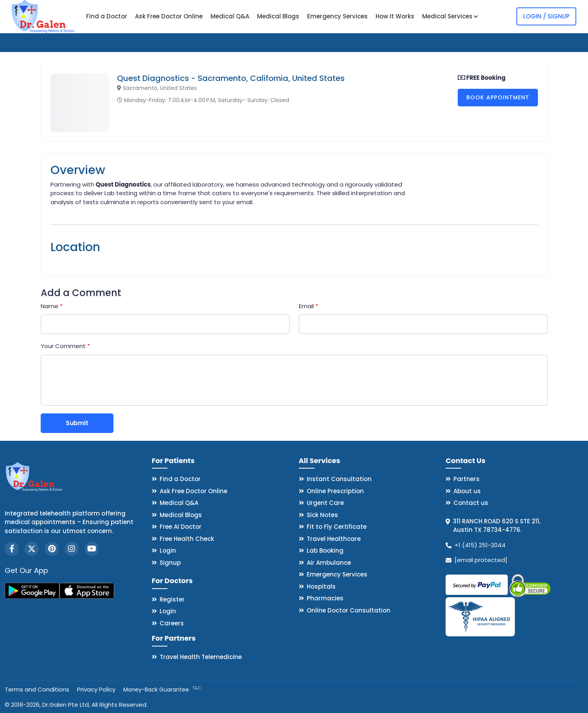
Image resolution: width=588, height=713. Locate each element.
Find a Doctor (107, 16)
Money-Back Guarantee (162, 690)
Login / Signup (546, 16)
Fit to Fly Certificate (337, 527)
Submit (77, 423)
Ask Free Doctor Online (169, 16)
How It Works (395, 16)
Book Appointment (498, 97)
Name (52, 306)
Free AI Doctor (181, 527)
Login (168, 550)
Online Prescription (335, 491)
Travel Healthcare (334, 539)
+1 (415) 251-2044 (480, 545)
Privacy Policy (96, 689)
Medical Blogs (278, 16)
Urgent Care (325, 503)
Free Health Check (187, 539)
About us (467, 491)
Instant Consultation (339, 479)
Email (308, 306)
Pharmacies (325, 598)
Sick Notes (322, 515)
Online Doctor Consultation (349, 610)
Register (172, 599)
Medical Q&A (230, 16)
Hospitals (321, 586)
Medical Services (450, 16)
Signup (170, 563)
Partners (467, 479)
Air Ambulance (329, 563)
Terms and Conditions (37, 689)
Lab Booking (325, 550)
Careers (172, 623)
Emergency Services (337, 16)
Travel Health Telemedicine (201, 657)
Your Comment (65, 346)
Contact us (471, 503)
